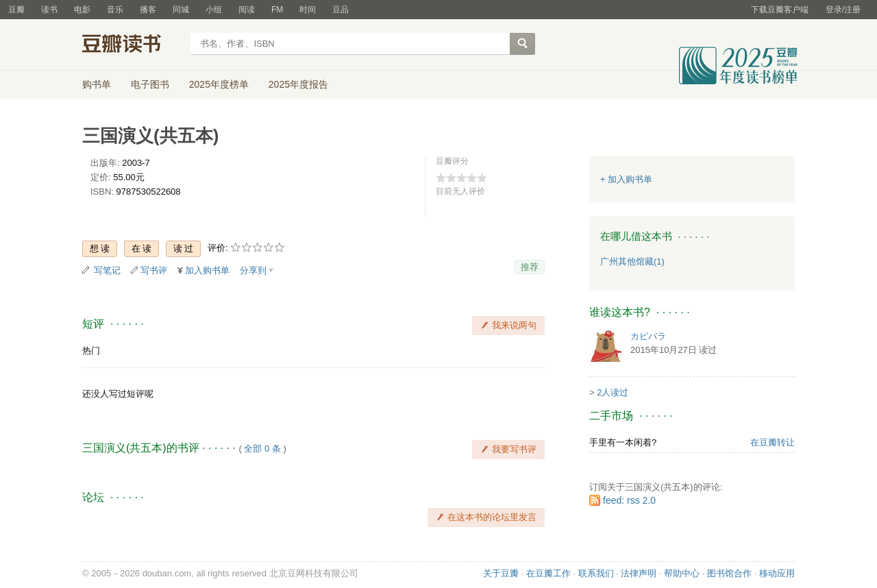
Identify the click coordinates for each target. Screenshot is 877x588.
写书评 (154, 270)
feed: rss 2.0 (629, 500)
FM (277, 10)
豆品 (341, 10)
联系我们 (596, 573)
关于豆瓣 (501, 573)
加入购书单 (207, 270)
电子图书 (150, 84)
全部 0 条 (262, 449)
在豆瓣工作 (548, 573)
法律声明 (639, 573)
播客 (148, 10)
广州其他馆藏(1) (632, 261)
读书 (49, 10)
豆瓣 (16, 10)
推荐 (530, 267)
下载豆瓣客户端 (780, 10)
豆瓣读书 (132, 45)
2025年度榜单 (219, 84)
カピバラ (648, 336)
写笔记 (107, 270)
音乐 (115, 10)
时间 (308, 10)
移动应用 (777, 573)
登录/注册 (843, 10)
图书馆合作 (729, 573)
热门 (91, 351)
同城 (181, 10)
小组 (214, 10)
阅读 (247, 10)
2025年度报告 (298, 84)
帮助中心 (682, 573)
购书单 (97, 84)
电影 (82, 10)
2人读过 (613, 392)
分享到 (253, 270)
